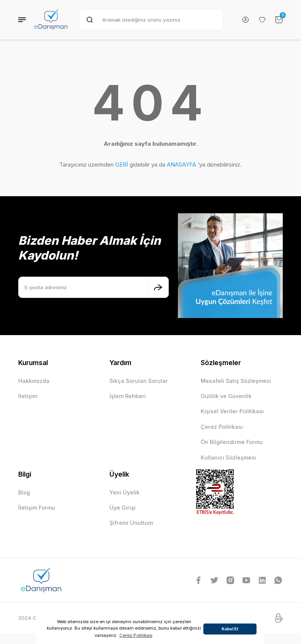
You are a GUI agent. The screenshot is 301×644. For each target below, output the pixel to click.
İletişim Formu (37, 508)
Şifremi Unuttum (131, 523)
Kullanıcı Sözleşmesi (228, 457)
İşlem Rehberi (128, 396)
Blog (24, 492)
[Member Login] (246, 20)
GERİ (122, 165)
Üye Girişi (123, 508)
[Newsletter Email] (93, 287)
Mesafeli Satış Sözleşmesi (236, 381)
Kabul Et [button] (230, 629)
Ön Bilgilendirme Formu (232, 442)
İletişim (28, 396)
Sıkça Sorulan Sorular (139, 381)
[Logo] (51, 20)
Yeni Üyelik (124, 492)
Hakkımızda (34, 381)
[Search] (151, 20)
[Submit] (158, 287)
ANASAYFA (181, 165)
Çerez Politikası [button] (136, 635)
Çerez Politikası (222, 427)
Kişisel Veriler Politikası (232, 411)
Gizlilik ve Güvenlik (226, 396)
